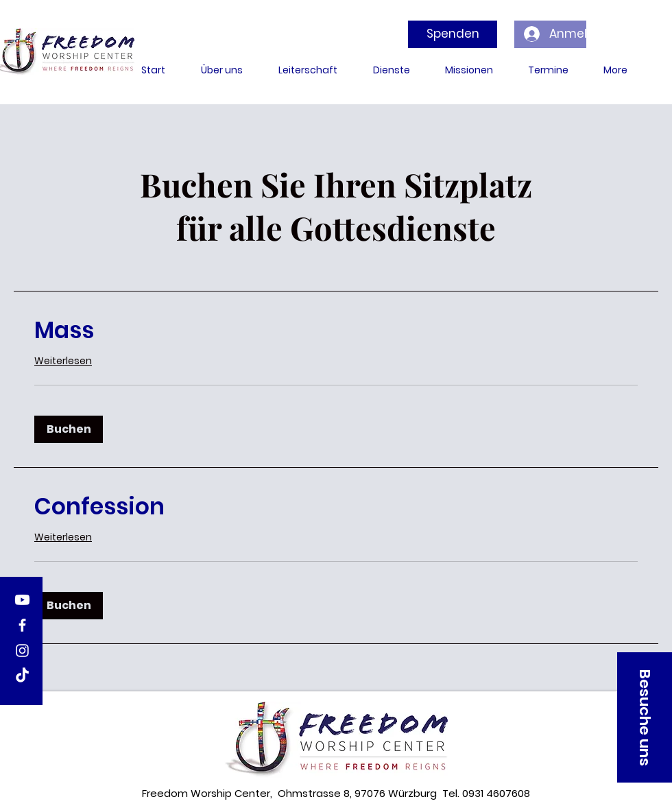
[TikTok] (22, 676)
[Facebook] (22, 625)
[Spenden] (453, 34)
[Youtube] (22, 600)
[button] (69, 429)
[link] (336, 331)
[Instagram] (22, 651)
